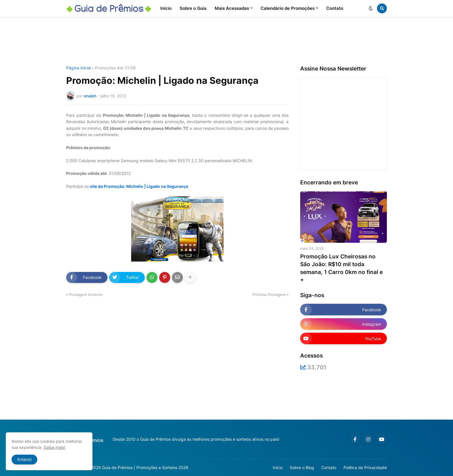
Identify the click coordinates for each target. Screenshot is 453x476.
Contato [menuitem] (335, 8)
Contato (329, 467)
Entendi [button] (24, 459)
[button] (371, 8)
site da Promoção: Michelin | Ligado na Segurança (139, 186)
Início (278, 467)
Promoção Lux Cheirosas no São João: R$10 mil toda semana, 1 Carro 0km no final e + (341, 268)
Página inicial (78, 68)
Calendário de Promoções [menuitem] (288, 8)
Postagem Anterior (86, 295)
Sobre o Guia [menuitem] (193, 8)
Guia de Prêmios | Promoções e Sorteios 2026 (145, 467)
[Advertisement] (226, 41)
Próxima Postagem (269, 295)
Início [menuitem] (166, 8)
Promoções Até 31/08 (115, 68)
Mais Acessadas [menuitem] (232, 8)
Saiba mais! (54, 447)
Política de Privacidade (365, 467)
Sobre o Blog (302, 467)
